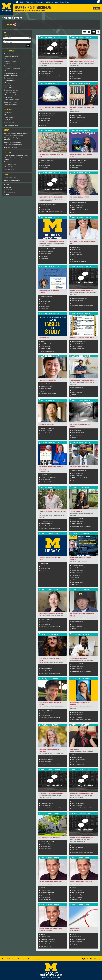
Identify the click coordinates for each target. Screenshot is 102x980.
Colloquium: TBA (75, 749)
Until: (5, 40)
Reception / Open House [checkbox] (12, 95)
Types (11, 24)
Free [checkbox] (7, 115)
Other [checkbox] (7, 64)
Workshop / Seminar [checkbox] (12, 56)
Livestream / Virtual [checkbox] (11, 73)
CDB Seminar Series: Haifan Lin (48, 380)
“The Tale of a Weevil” (77, 511)
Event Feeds (26, 959)
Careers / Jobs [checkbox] (10, 71)
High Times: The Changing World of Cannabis (52, 241)
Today (22, 2)
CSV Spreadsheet (9, 192)
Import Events (36, 959)
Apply (28, 45)
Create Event (64, 2)
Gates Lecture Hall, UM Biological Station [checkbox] (17, 155)
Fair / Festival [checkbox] (9, 97)
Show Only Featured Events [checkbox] (13, 180)
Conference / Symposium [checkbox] (13, 68)
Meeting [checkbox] (8, 85)
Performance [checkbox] (10, 59)
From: (6, 36)
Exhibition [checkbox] (9, 54)
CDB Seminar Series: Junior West (79, 467)
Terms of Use (16, 959)
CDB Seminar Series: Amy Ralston (80, 197)
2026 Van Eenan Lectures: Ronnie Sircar (51, 882)
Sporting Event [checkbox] (10, 80)
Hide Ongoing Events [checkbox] (11, 178)
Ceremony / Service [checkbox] (11, 102)
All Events (49, 2)
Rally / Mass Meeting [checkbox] (11, 104)
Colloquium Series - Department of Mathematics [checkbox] (14, 139)
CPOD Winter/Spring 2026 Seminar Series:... (82, 338)
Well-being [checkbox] (9, 66)
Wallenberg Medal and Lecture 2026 (50, 838)
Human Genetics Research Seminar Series (51, 61)
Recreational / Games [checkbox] (12, 90)
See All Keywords (12, 125)
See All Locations (12, 170)
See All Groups (11, 147)
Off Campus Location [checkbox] (11, 164)
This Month (39, 2)
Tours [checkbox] (7, 83)
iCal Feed (7, 187)
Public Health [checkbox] (9, 120)
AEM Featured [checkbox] (10, 122)
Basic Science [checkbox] (10, 117)
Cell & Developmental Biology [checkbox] (14, 144)
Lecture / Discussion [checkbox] (12, 76)
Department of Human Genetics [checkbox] (14, 136)
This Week (30, 2)
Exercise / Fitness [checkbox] (11, 61)
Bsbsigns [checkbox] (8, 112)
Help (9, 959)
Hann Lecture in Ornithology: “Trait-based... (52, 614)
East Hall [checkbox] (8, 162)
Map (56, 2)
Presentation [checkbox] (9, 78)
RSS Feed (7, 185)
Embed (6, 195)
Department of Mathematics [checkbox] (13, 142)
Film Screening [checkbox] (10, 88)
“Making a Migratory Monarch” (79, 658)
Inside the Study (44, 338)
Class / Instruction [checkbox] (10, 92)
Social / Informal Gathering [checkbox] (13, 100)
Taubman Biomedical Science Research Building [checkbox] (15, 159)
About (4, 959)
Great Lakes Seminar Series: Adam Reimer (82, 61)
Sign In (96, 8)
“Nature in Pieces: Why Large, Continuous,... (82, 380)
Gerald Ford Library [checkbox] (11, 167)
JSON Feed (8, 190)
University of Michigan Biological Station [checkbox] (16, 133)
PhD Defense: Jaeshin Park (47, 424)
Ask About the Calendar (91, 959)
